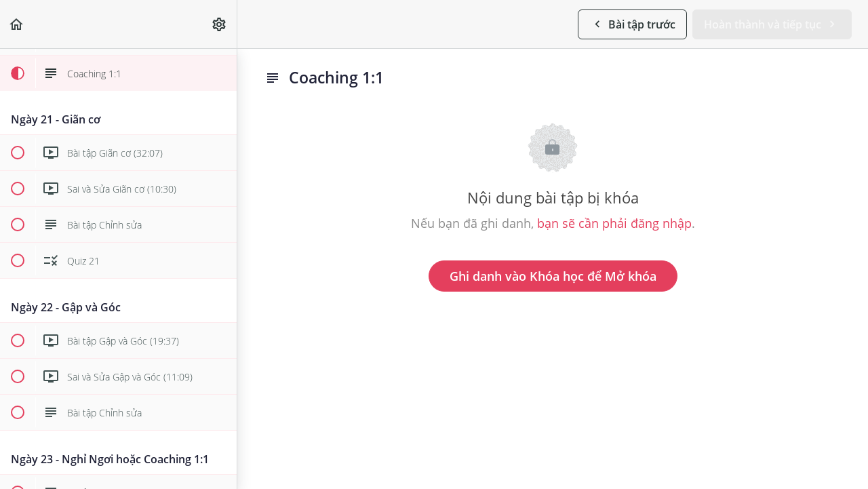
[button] (17, 24)
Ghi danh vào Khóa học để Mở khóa (553, 276)
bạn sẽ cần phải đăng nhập (614, 223)
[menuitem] (220, 24)
